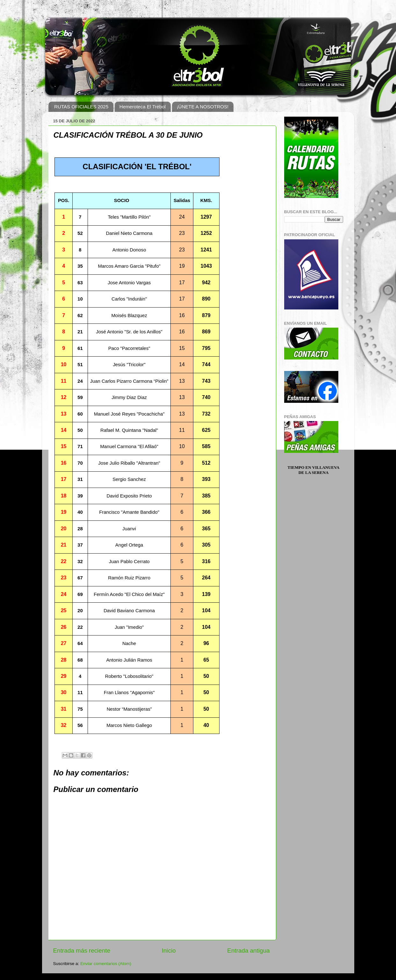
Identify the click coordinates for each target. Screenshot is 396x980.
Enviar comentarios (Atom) (106, 964)
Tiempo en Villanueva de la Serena (314, 470)
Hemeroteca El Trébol (143, 107)
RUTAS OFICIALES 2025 (81, 107)
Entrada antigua (248, 951)
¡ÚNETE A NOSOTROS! (203, 107)
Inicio (169, 951)
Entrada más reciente (82, 951)
